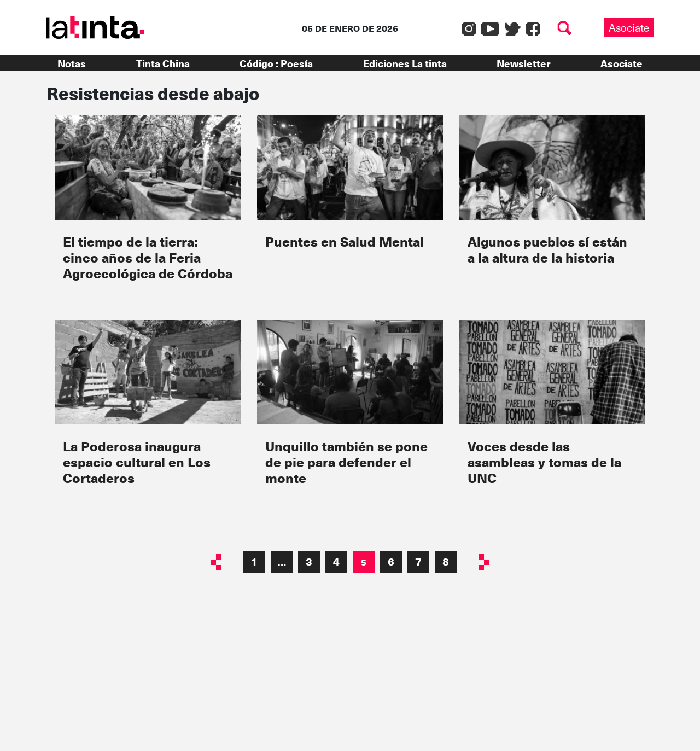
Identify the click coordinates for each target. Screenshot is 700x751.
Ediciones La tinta (405, 63)
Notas (72, 63)
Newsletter (523, 63)
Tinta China (163, 63)
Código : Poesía (276, 63)
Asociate (629, 27)
